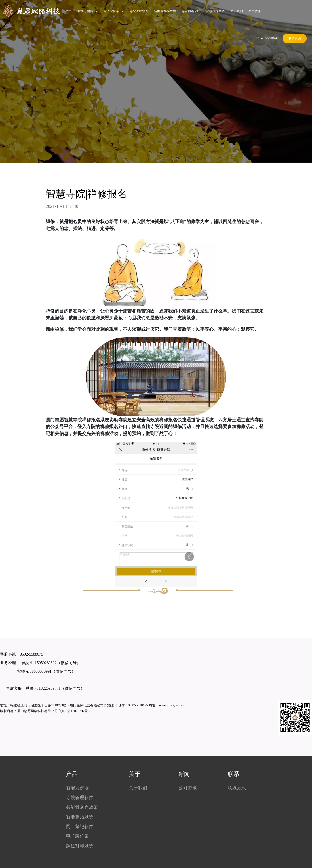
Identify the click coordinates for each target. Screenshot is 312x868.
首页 (69, 11)
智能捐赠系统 (80, 817)
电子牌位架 (114, 11)
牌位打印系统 (80, 846)
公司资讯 (255, 11)
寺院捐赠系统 (191, 11)
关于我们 (237, 11)
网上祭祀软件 (80, 826)
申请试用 (295, 38)
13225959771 (50, 688)
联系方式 (237, 788)
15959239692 (268, 38)
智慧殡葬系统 (215, 11)
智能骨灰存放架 (165, 11)
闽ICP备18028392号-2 (75, 711)
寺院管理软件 (139, 11)
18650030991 (40, 671)
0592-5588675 (31, 654)
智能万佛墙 (88, 11)
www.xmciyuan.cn (172, 705)
